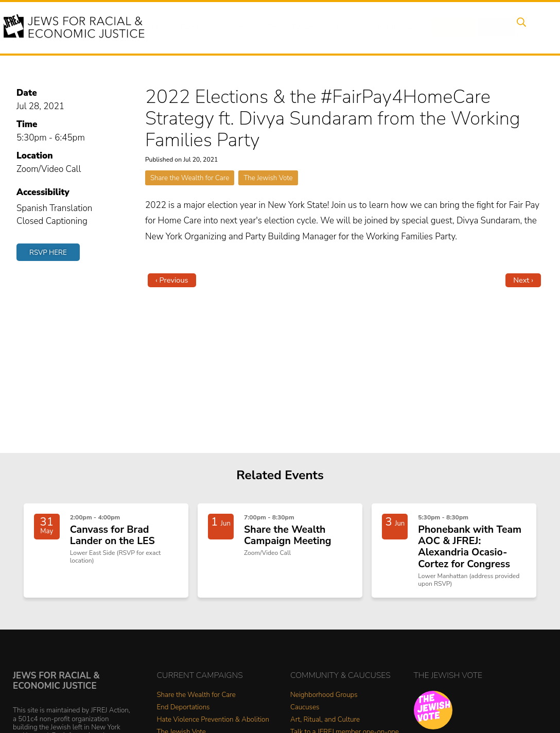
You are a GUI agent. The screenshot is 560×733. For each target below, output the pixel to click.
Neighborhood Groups (324, 699)
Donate (441, 27)
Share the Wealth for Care (190, 178)
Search (519, 27)
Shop (480, 27)
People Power (284, 27)
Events (189, 27)
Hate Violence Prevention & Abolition (213, 723)
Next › (523, 280)
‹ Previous (172, 280)
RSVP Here (48, 252)
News (337, 27)
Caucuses (305, 711)
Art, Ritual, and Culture (325, 723)
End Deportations (183, 711)
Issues (230, 27)
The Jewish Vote (268, 178)
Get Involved (387, 27)
